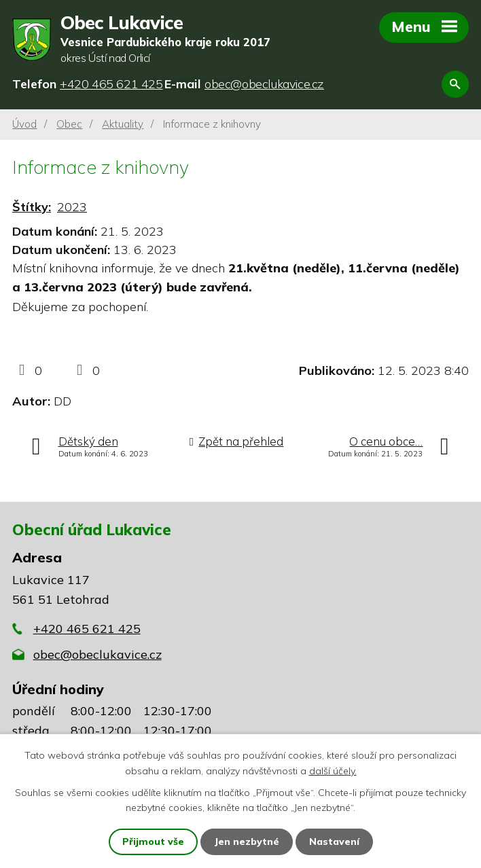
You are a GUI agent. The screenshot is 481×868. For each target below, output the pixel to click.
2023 (72, 207)
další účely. (333, 770)
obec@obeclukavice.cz (97, 654)
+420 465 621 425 (87, 629)
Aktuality (123, 124)
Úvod (24, 124)
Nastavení (334, 842)
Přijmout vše (153, 842)
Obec (69, 124)
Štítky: (32, 207)
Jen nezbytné (247, 842)
